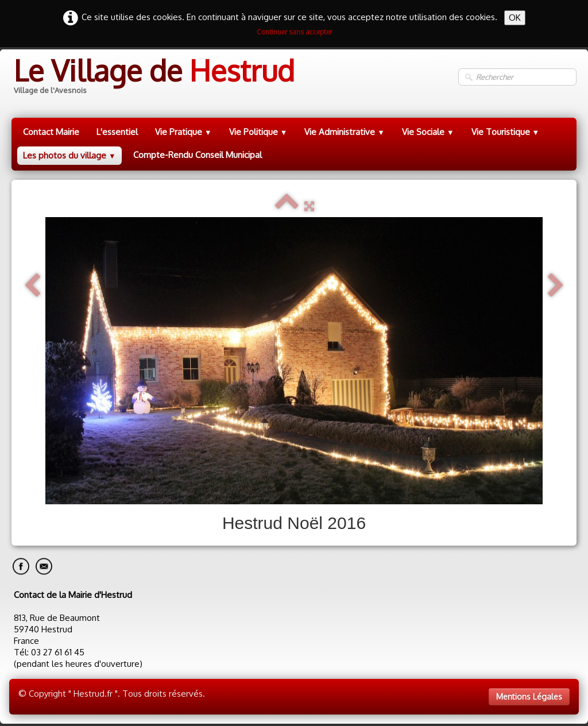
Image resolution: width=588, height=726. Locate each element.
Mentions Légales (529, 696)
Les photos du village (69, 155)
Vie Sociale (428, 132)
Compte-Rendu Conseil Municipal (198, 155)
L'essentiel (117, 132)
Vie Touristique (506, 132)
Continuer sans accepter (294, 32)
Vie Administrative (345, 132)
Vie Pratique (183, 132)
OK (515, 18)
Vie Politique (258, 132)
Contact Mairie (51, 132)
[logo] (153, 77)
